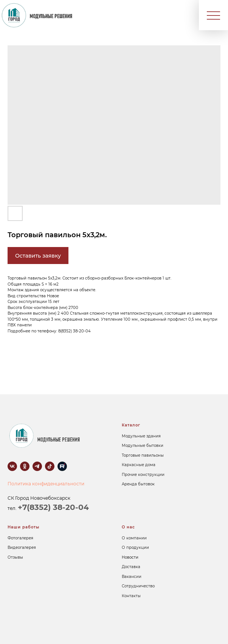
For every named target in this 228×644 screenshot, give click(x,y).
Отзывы (15, 557)
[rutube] (62, 466)
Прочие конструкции (143, 475)
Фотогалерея (20, 538)
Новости (130, 557)
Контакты (131, 596)
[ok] (25, 466)
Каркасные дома (139, 465)
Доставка (131, 567)
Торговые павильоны (143, 455)
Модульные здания (141, 436)
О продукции (135, 547)
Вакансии (132, 577)
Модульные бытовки (143, 446)
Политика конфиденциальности (46, 484)
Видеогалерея (22, 547)
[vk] (12, 466)
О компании (134, 538)
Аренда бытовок (138, 484)
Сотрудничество (138, 586)
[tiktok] (50, 466)
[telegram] (37, 466)
